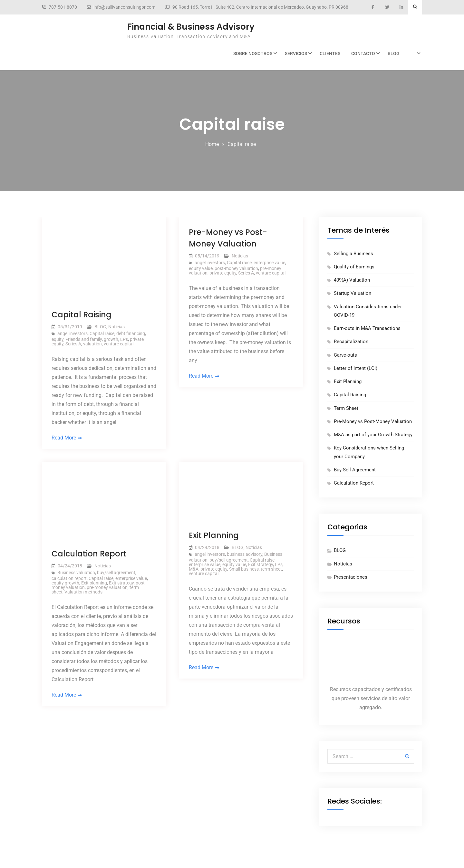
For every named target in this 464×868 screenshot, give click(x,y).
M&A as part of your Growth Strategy (373, 435)
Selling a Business (353, 254)
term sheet (271, 569)
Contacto (363, 53)
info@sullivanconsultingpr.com (124, 7)
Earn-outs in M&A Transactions (367, 328)
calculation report (69, 578)
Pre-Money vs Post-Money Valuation (373, 421)
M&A (194, 569)
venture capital (119, 344)
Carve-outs (345, 355)
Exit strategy (121, 583)
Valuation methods (83, 592)
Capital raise (102, 333)
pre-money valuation (107, 587)
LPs (124, 339)
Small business (244, 569)
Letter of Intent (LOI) (356, 368)
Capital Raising (82, 315)
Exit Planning (214, 535)
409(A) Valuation (352, 280)
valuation (92, 344)
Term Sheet (346, 408)
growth (111, 339)
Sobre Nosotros (253, 53)
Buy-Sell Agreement (355, 470)
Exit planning (94, 583)
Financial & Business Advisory (191, 27)
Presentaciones (351, 577)
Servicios (296, 53)
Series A (73, 344)
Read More (64, 438)
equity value (201, 268)
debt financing (131, 333)
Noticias (116, 327)
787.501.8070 (63, 7)
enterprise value (269, 263)
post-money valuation (236, 268)
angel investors (72, 333)
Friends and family (84, 339)
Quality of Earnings (354, 267)
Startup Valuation (353, 293)
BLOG (394, 53)
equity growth (65, 583)
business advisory (245, 554)
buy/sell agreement (116, 573)
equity (58, 339)
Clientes (330, 53)
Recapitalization (351, 342)
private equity (223, 273)
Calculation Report (89, 554)
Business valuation (76, 573)
